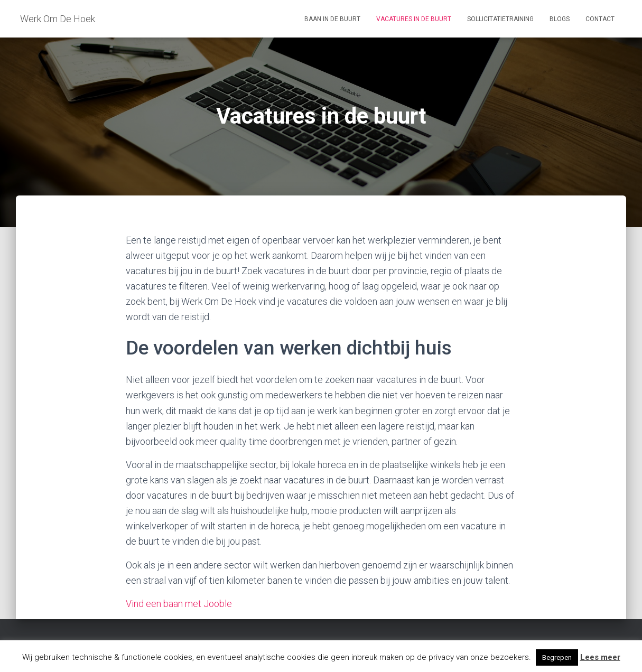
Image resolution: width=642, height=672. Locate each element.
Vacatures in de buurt (414, 19)
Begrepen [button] (557, 657)
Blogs (560, 19)
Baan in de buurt (332, 19)
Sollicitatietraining (500, 19)
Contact (600, 19)
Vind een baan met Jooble (179, 604)
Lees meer (600, 657)
